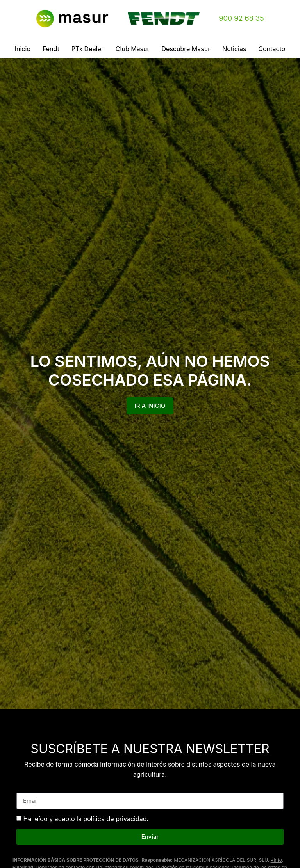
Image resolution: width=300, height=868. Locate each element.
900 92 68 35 (241, 18)
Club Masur (133, 49)
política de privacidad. (116, 819)
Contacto (272, 49)
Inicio (23, 49)
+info (276, 860)
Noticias (234, 49)
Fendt (51, 49)
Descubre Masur (186, 49)
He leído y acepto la (86, 819)
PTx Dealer (87, 49)
